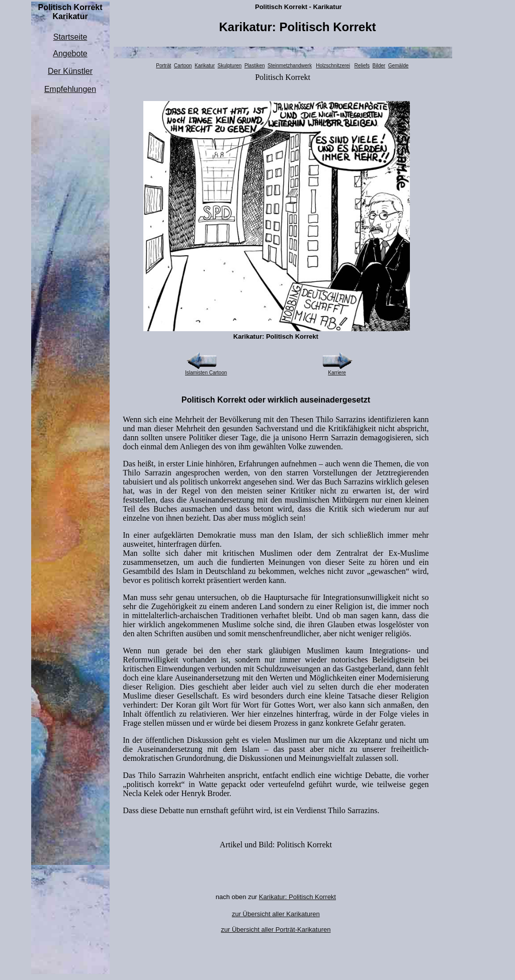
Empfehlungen (70, 89)
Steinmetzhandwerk (290, 66)
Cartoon (183, 66)
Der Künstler (70, 71)
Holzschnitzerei (333, 66)
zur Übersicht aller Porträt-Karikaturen (276, 929)
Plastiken (255, 66)
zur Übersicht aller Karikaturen (276, 914)
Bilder (379, 66)
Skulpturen (230, 66)
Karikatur (205, 66)
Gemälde (399, 66)
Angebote (70, 54)
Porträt (163, 66)
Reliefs (362, 66)
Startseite (70, 37)
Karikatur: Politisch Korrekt (297, 897)
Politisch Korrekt (283, 77)
